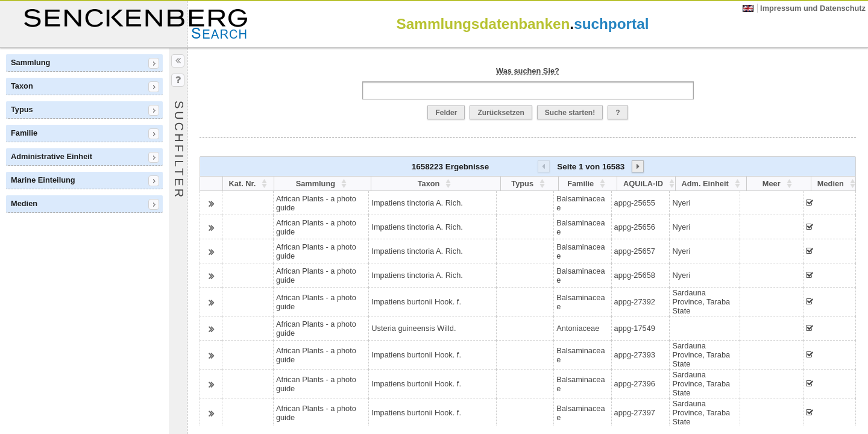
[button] (446, 112)
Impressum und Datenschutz (813, 8)
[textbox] (528, 90)
